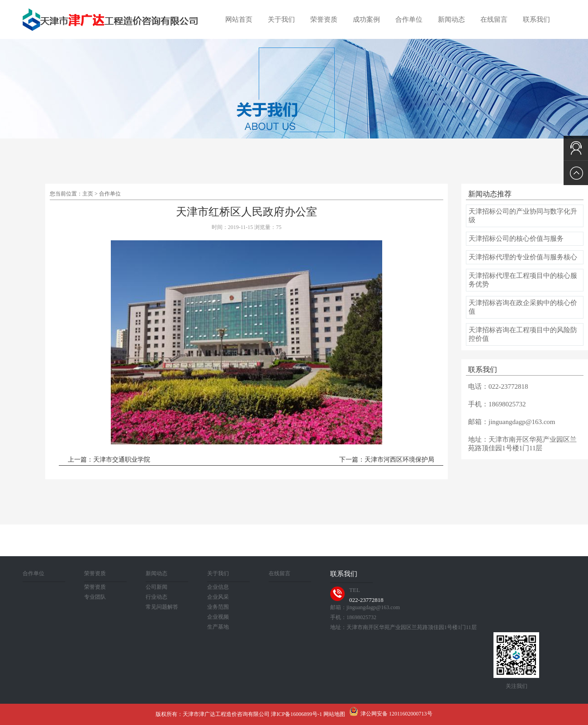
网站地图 (334, 714)
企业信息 (218, 587)
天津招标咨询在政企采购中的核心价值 (523, 307)
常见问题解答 (162, 607)
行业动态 (156, 597)
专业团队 (95, 597)
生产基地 (218, 627)
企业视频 (218, 617)
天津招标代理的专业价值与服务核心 (523, 257)
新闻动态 (451, 19)
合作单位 (409, 19)
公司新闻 (156, 587)
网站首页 (239, 19)
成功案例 (366, 19)
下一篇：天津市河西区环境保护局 (387, 460)
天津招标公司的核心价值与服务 (516, 238)
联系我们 (536, 19)
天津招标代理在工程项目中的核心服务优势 (523, 280)
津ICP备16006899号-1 (296, 714)
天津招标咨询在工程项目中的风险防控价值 (523, 334)
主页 (88, 194)
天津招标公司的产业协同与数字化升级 (523, 216)
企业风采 (218, 597)
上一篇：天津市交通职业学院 (109, 460)
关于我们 (281, 19)
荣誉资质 (324, 19)
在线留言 (494, 19)
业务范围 (218, 607)
